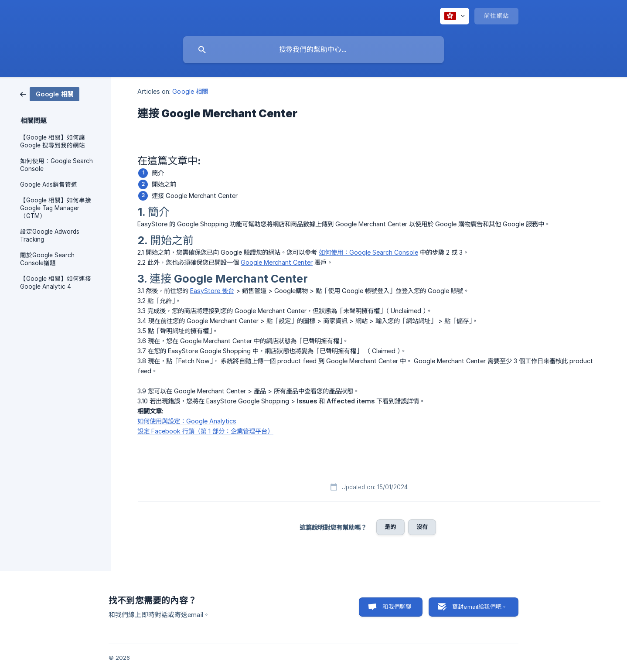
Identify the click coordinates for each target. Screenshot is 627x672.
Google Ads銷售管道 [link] (49, 184)
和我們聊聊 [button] (397, 607)
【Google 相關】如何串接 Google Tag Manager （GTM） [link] (56, 208)
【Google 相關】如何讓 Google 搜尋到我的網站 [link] (53, 141)
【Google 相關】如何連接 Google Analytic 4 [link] (56, 283)
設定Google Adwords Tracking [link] (50, 235)
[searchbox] (313, 50)
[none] (455, 16)
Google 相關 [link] (190, 91)
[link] (50, 94)
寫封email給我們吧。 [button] (480, 607)
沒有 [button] (422, 527)
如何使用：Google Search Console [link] (56, 165)
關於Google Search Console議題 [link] (47, 259)
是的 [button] (390, 527)
